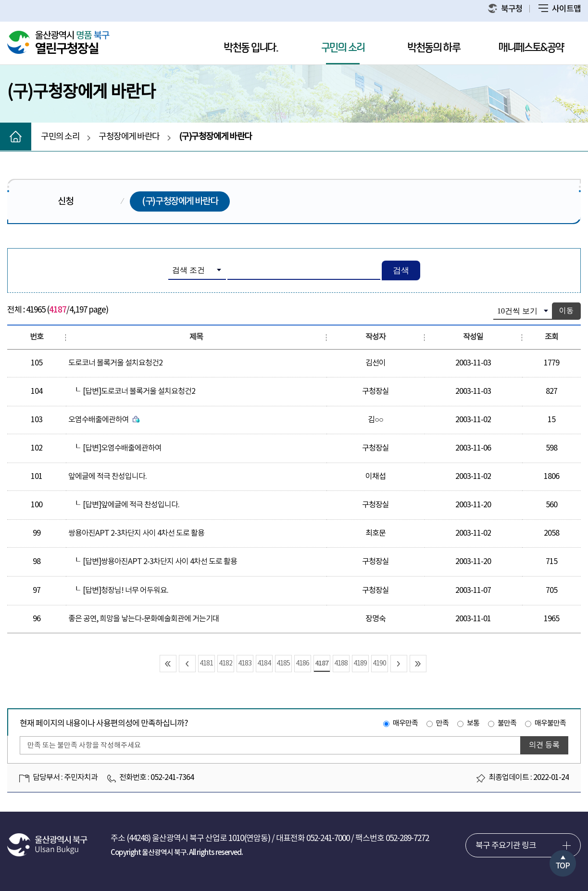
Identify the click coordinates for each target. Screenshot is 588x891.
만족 (442, 723)
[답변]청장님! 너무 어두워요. (125, 590)
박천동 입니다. (251, 48)
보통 (473, 723)
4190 (379, 664)
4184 (264, 664)
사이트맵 (560, 9)
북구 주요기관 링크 (506, 846)
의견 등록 (544, 745)
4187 (322, 663)
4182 (225, 664)
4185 (283, 664)
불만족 (507, 723)
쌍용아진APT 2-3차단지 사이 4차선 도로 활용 (136, 533)
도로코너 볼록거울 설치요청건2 (115, 363)
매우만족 (405, 723)
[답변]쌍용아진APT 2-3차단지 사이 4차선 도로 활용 (160, 562)
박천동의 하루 (434, 48)
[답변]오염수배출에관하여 (122, 448)
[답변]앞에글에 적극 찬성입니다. (131, 505)
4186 (302, 664)
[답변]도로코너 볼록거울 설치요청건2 (139, 391)
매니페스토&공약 (531, 48)
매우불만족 (550, 723)
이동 (566, 311)
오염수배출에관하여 (104, 420)
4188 (341, 664)
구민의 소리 (343, 48)
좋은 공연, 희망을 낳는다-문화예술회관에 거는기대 (144, 619)
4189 (360, 664)
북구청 (505, 9)
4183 (245, 664)
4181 (206, 664)
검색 (401, 270)
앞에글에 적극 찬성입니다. (107, 477)
